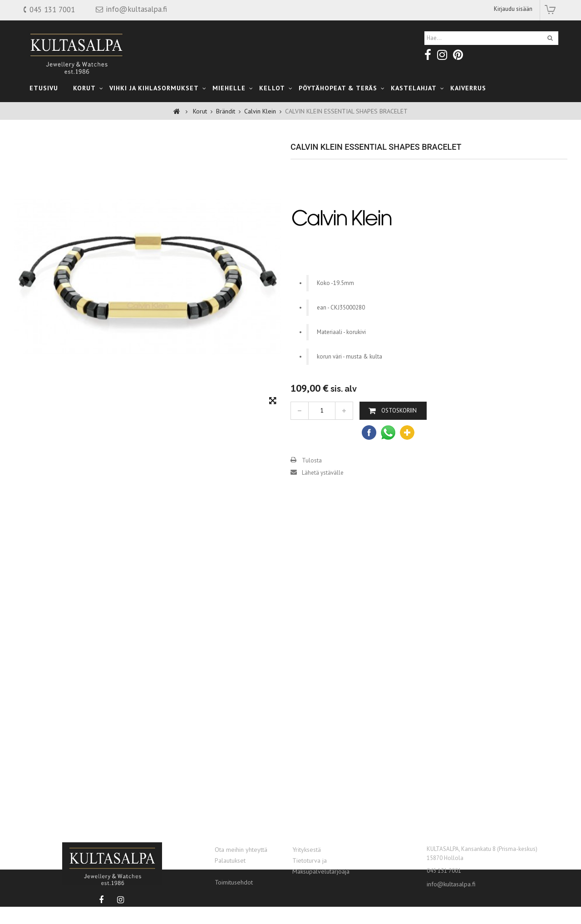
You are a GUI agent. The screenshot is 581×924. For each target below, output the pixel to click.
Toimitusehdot (234, 882)
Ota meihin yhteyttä (241, 850)
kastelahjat (414, 88)
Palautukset (230, 860)
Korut (84, 88)
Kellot (272, 88)
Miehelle (229, 88)
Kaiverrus (468, 88)
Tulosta (312, 481)
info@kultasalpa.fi (451, 884)
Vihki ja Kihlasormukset (154, 88)
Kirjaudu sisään (513, 9)
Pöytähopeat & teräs (338, 88)
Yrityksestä (307, 850)
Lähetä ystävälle (323, 493)
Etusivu (44, 88)
